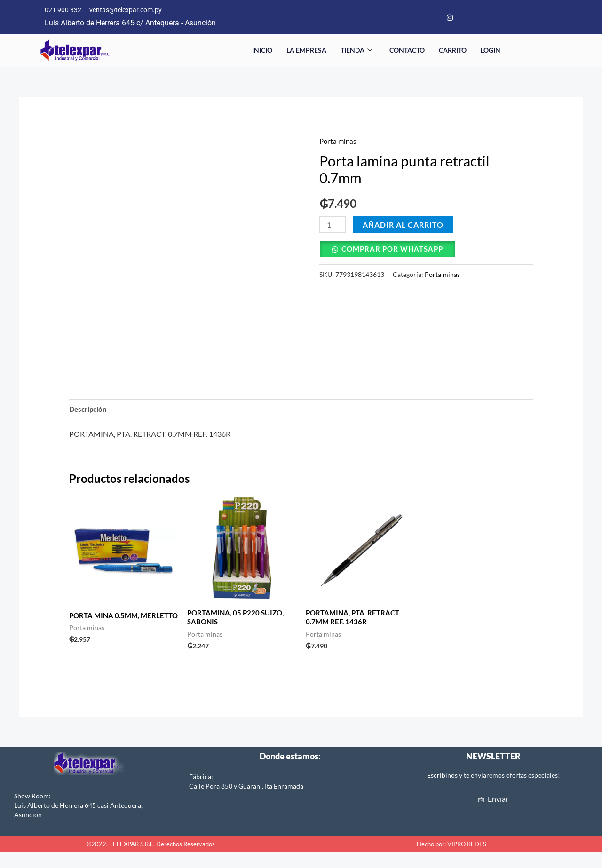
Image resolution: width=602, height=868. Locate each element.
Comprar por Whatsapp (396, 250)
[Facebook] (432, 18)
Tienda (356, 52)
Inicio (262, 51)
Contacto (407, 51)
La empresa (306, 51)
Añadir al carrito (404, 226)
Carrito (453, 51)
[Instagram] (450, 18)
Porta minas (339, 142)
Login (491, 51)
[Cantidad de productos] (333, 226)
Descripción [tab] (89, 411)
